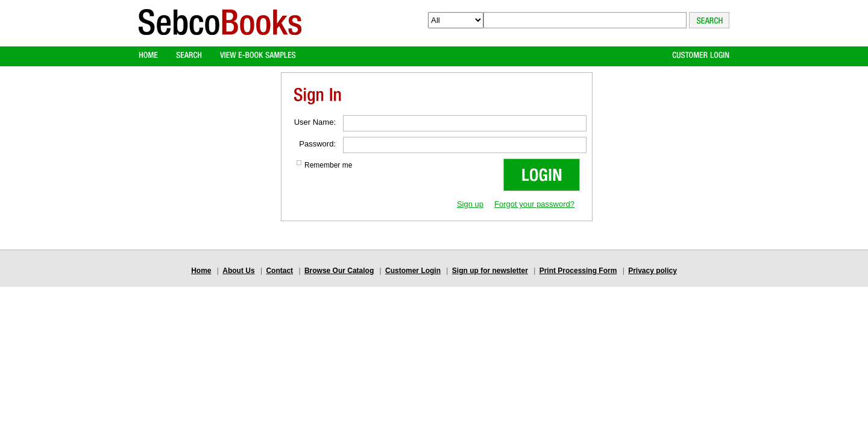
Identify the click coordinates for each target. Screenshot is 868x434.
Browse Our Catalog (339, 271)
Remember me (328, 165)
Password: (317, 144)
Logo (220, 32)
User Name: (315, 122)
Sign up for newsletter (490, 271)
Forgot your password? (534, 204)
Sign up (470, 204)
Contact (279, 271)
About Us (238, 271)
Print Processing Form (578, 271)
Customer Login (413, 271)
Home (201, 271)
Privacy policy (653, 271)
